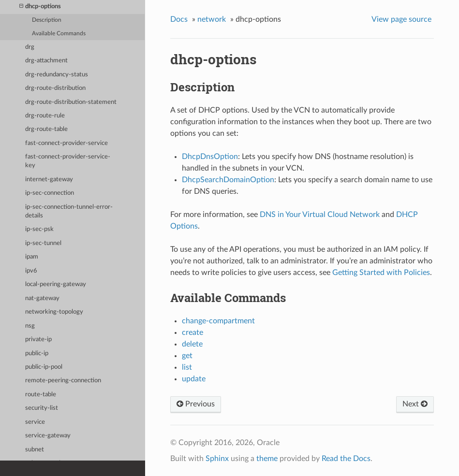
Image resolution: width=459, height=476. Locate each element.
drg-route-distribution (55, 88)
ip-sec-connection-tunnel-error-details (69, 211)
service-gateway (48, 436)
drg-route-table (46, 129)
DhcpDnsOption (210, 157)
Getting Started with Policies (381, 273)
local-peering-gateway (56, 284)
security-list (42, 408)
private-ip (38, 339)
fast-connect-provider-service (67, 143)
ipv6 (31, 271)
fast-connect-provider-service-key (68, 161)
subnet (35, 450)
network (212, 19)
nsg (30, 326)
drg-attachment (46, 61)
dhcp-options (40, 7)
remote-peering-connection (63, 381)
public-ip (37, 353)
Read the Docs (346, 459)
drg (30, 47)
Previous (196, 404)
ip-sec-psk (39, 229)
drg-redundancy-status (57, 75)
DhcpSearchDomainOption (228, 180)
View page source (401, 19)
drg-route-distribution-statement (71, 102)
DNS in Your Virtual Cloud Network (320, 215)
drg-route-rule (45, 116)
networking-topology (54, 312)
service (35, 422)
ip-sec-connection (50, 193)
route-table (41, 395)
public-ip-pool (44, 367)
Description (47, 20)
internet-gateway (49, 180)
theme (267, 459)
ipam (32, 257)
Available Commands (59, 34)
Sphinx (217, 459)
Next (415, 404)
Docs (179, 19)
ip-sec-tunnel (43, 243)
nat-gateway (42, 298)
